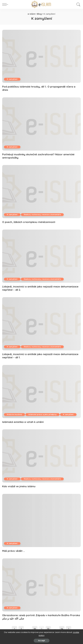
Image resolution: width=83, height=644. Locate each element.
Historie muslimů (14, 414)
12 (48, 629)
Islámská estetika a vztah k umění (23, 422)
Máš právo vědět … (13, 551)
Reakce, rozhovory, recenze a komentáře (42, 215)
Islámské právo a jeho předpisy (43, 414)
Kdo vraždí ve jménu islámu (19, 486)
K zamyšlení (12, 79)
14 (62, 629)
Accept (42, 641)
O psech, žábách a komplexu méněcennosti (29, 222)
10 (35, 629)
